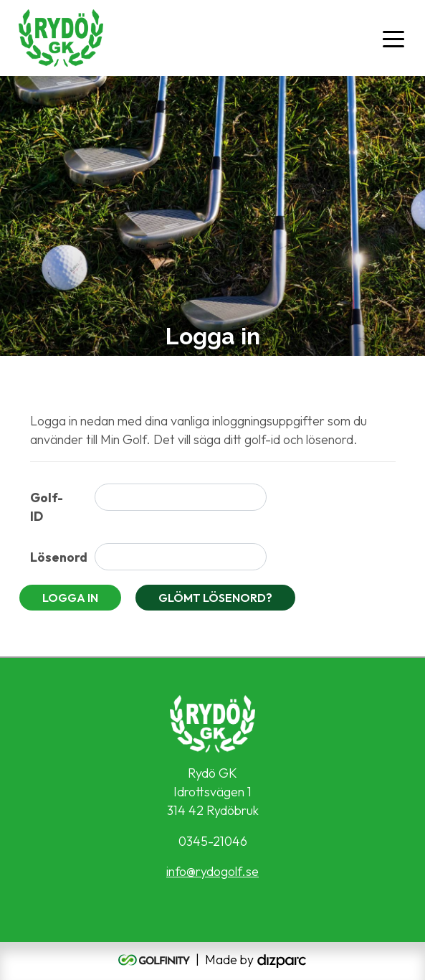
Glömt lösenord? (215, 598)
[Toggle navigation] (393, 38)
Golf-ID (47, 507)
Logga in (70, 598)
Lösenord (57, 557)
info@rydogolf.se (212, 871)
